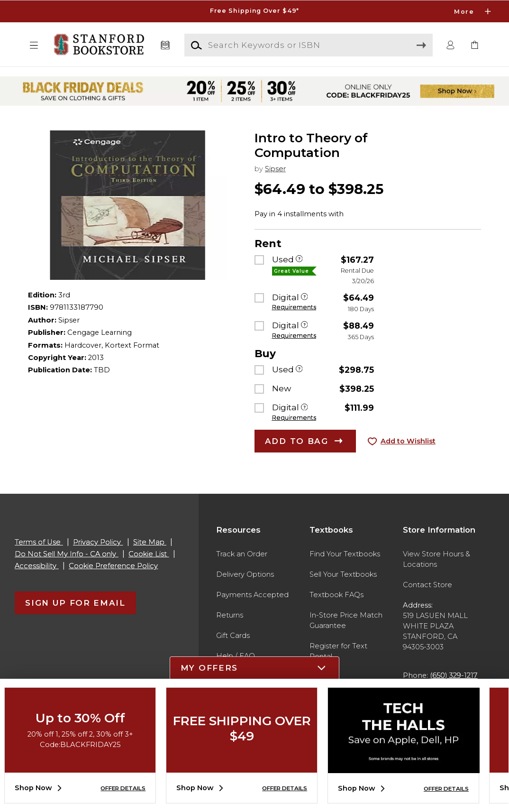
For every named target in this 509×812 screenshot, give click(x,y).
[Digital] (304, 298)
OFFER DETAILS (123, 788)
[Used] (299, 260)
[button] (34, 46)
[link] (475, 46)
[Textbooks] (165, 46)
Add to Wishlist (408, 441)
